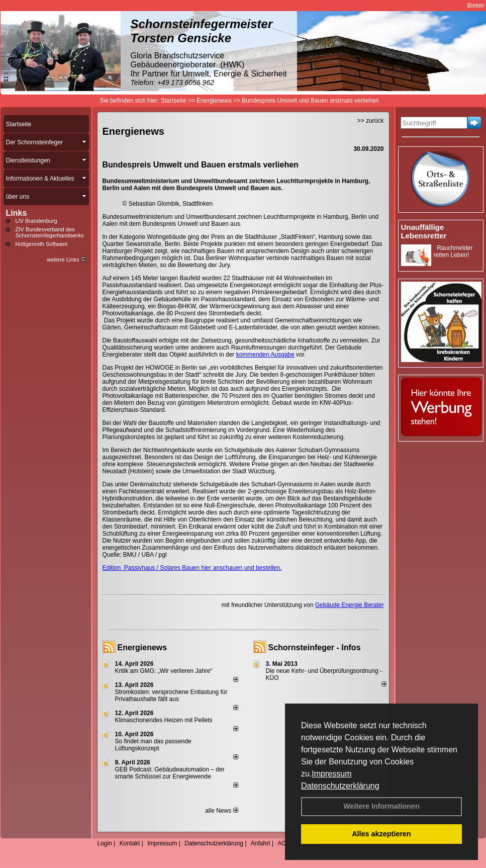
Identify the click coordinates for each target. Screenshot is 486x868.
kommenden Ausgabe (265, 355)
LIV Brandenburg (36, 221)
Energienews (142, 647)
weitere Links (66, 259)
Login (105, 843)
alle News (221, 811)
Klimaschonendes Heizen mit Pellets (164, 720)
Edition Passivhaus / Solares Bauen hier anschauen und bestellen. (192, 568)
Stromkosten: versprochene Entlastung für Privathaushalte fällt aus (171, 696)
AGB (284, 843)
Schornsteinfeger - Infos (315, 647)
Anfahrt (261, 843)
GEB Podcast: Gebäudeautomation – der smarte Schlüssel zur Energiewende (170, 773)
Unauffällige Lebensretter (424, 231)
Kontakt (130, 843)
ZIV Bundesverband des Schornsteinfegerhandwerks (50, 232)
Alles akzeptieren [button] (381, 834)
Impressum (331, 774)
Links (17, 213)
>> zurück (371, 121)
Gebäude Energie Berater (350, 605)
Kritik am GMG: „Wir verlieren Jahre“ (164, 671)
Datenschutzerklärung (340, 786)
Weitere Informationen (381, 806)
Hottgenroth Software (42, 244)
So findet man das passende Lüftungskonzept (153, 745)
